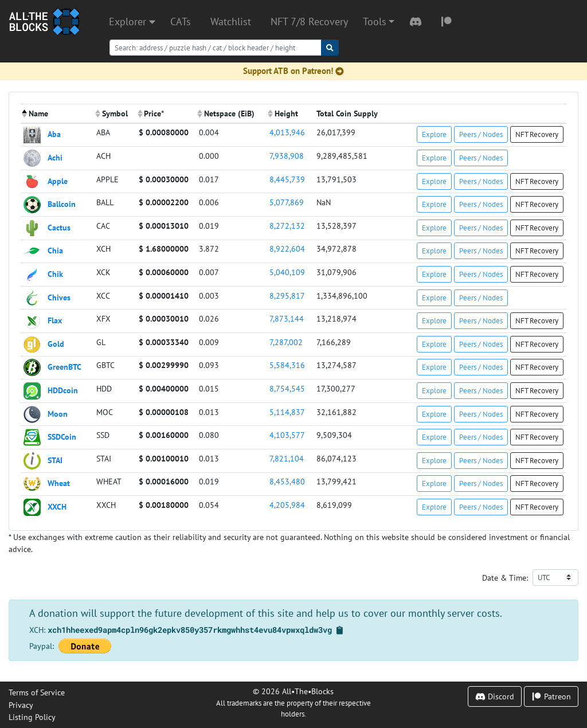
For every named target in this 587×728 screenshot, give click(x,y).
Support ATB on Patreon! (293, 71)
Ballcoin (62, 204)
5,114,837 (287, 412)
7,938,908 (287, 156)
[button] (379, 22)
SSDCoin (62, 437)
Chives (59, 297)
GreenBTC (64, 367)
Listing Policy (32, 717)
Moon (58, 413)
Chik (55, 274)
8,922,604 (287, 248)
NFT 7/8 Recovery (309, 21)
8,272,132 (287, 226)
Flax (55, 320)
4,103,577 (287, 435)
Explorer (132, 21)
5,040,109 (287, 272)
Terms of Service (37, 692)
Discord (495, 696)
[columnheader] (57, 114)
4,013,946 (287, 132)
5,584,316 (287, 365)
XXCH (57, 506)
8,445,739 (287, 179)
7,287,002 (286, 342)
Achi (55, 157)
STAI (55, 459)
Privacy (21, 705)
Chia (55, 250)
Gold (56, 343)
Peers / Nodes (481, 134)
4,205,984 (287, 505)
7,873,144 (287, 318)
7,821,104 (287, 458)
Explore (434, 134)
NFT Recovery (537, 134)
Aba (54, 134)
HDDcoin (63, 390)
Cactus (59, 227)
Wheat (59, 483)
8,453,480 (287, 481)
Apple (58, 180)
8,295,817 (287, 295)
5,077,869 (287, 202)
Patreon (551, 696)
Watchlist (231, 21)
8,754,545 (287, 388)
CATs (181, 21)
